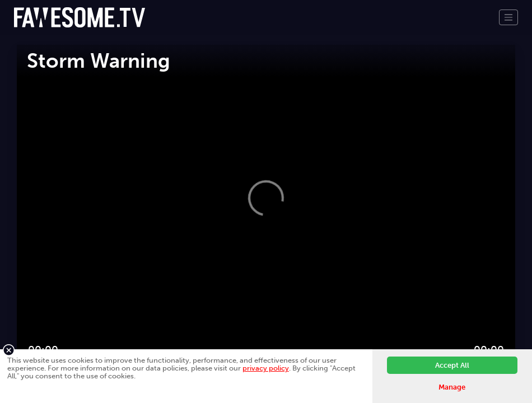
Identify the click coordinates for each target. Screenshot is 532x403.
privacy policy (266, 368)
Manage (452, 387)
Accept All (452, 365)
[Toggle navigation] (508, 17)
